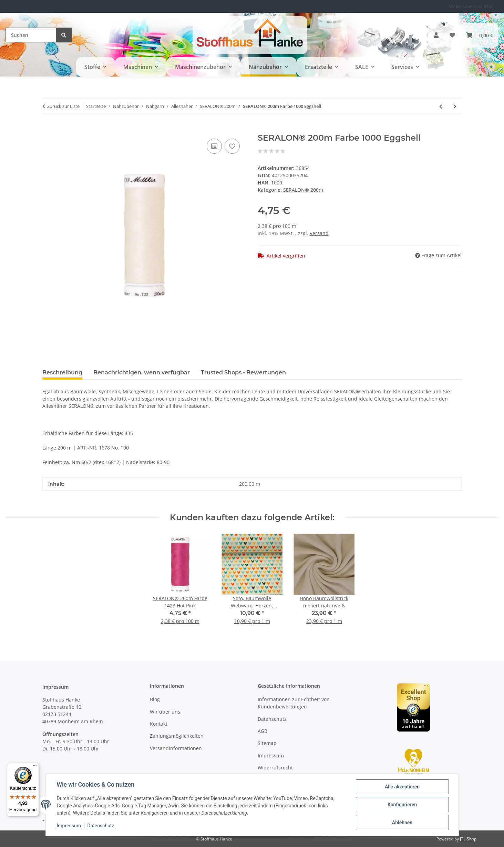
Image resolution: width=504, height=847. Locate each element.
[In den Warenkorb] (48, 129)
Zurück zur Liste (63, 106)
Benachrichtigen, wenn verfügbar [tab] (142, 372)
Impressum (69, 826)
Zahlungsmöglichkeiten (177, 736)
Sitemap (267, 743)
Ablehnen (402, 823)
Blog (155, 699)
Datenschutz (101, 826)
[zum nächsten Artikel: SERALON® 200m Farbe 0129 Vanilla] (455, 106)
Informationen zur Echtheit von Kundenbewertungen (294, 703)
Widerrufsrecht (275, 768)
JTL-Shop (468, 839)
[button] (436, 35)
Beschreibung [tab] (62, 372)
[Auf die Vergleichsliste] (214, 146)
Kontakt (159, 724)
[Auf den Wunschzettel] (232, 146)
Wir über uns (165, 712)
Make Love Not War (471, 6)
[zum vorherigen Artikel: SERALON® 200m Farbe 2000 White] (441, 106)
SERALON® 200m (303, 190)
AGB (263, 731)
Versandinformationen (176, 748)
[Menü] (35, 767)
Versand (319, 233)
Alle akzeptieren (402, 787)
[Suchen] (31, 35)
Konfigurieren (402, 805)
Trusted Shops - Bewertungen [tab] (243, 372)
